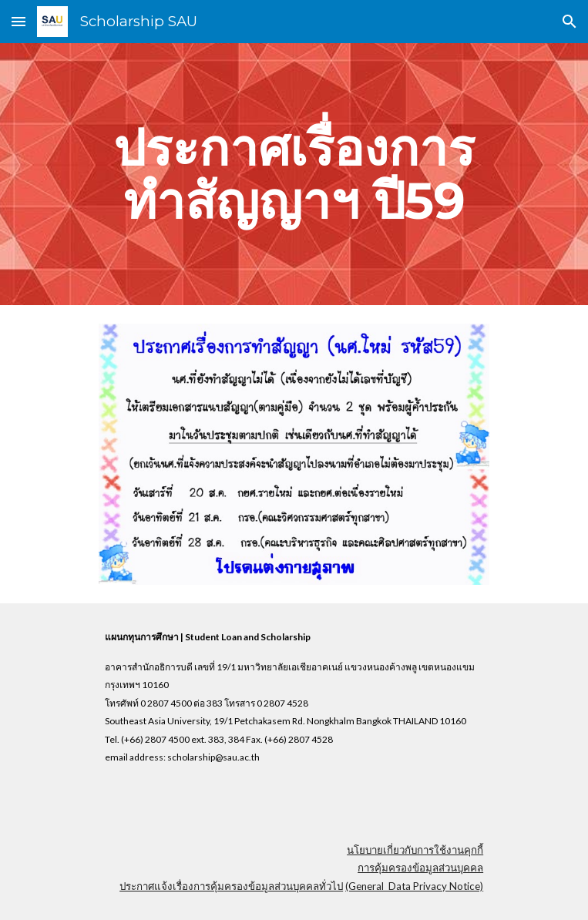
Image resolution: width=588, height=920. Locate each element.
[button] (18, 21)
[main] (294, 174)
